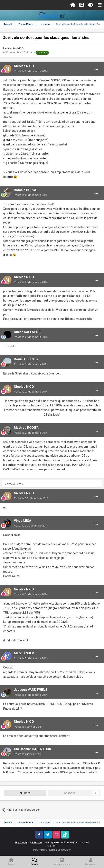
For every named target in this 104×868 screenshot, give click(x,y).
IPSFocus (37, 842)
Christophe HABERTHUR (32, 749)
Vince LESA (23, 521)
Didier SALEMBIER (28, 332)
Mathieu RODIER (26, 428)
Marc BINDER (24, 653)
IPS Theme (21, 842)
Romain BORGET (26, 190)
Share (25, 793)
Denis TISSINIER (26, 359)
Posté (31, 71)
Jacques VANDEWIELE (31, 690)
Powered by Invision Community (52, 850)
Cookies (84, 842)
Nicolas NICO (16, 48)
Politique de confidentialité (61, 842)
